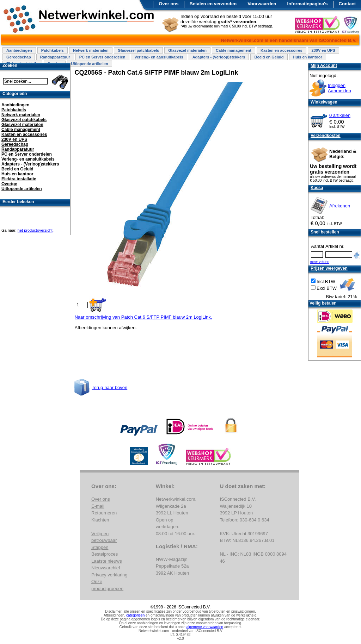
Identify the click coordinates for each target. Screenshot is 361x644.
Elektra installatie (19, 179)
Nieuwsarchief (106, 568)
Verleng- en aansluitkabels (159, 57)
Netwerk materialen (91, 50)
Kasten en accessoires (282, 50)
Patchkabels (53, 50)
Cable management (234, 50)
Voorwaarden (262, 4)
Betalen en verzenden (213, 4)
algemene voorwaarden (205, 627)
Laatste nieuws (107, 561)
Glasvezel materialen (187, 50)
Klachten (100, 520)
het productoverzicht (35, 230)
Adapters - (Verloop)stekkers (219, 57)
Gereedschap (19, 57)
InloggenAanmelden (339, 88)
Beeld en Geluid (269, 57)
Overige (9, 184)
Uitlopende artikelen (89, 64)
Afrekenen (340, 206)
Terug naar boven (109, 387)
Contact (347, 4)
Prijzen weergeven (329, 268)
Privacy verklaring (109, 575)
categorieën (135, 615)
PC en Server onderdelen (102, 57)
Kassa (317, 188)
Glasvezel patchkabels (138, 50)
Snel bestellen (325, 232)
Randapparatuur (55, 57)
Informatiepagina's (308, 4)
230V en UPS (323, 50)
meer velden (320, 262)
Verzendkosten (326, 136)
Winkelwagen (324, 102)
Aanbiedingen (19, 50)
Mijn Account (324, 65)
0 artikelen (340, 115)
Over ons (169, 4)
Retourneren (104, 513)
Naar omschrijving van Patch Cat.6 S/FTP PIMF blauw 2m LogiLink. (143, 317)
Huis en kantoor (308, 57)
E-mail (98, 506)
